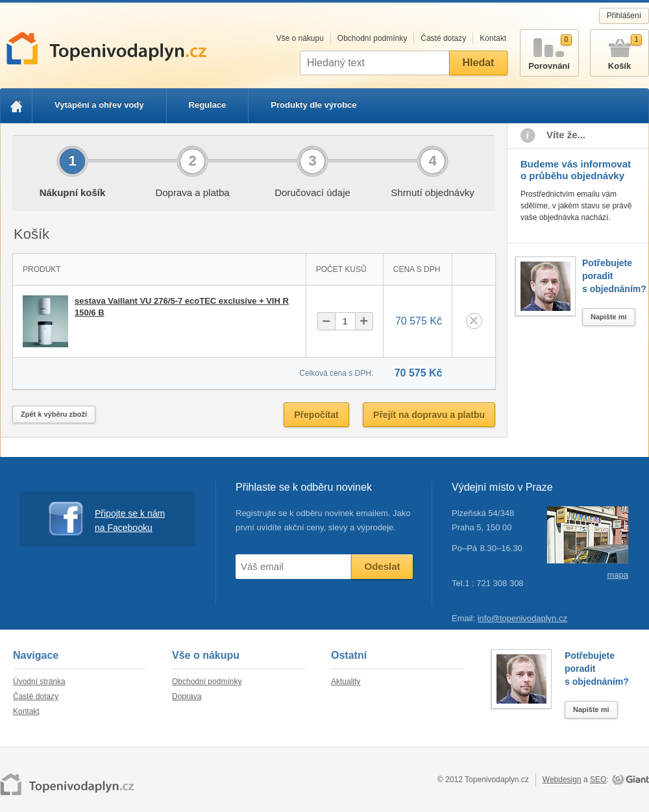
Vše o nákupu (300, 38)
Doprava (187, 696)
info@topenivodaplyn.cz (522, 618)
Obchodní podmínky (372, 38)
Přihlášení (624, 16)
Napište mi (609, 317)
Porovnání (549, 50)
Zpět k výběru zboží (54, 414)
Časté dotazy (443, 38)
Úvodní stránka (39, 682)
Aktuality (346, 682)
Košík (619, 50)
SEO (598, 780)
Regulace (208, 105)
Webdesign (562, 780)
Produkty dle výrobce (313, 105)
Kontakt (493, 38)
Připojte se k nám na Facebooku (107, 519)
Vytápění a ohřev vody (99, 105)
